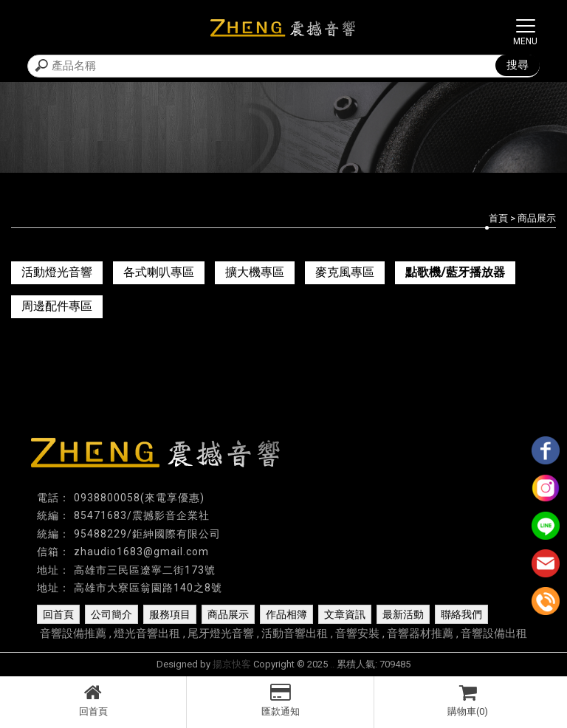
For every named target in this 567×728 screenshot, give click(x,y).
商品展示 (228, 614)
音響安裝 (357, 633)
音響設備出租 (494, 633)
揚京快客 (232, 664)
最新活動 (403, 614)
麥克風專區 (345, 272)
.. (332, 664)
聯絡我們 (461, 614)
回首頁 (93, 700)
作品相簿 (286, 614)
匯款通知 (280, 700)
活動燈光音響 (57, 272)
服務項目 (170, 614)
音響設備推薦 (73, 633)
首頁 (498, 218)
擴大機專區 (255, 272)
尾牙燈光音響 (221, 633)
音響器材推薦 (420, 633)
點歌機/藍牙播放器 (455, 272)
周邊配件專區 (57, 306)
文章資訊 (345, 614)
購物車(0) (468, 700)
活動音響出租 (295, 633)
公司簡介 (111, 614)
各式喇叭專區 (159, 272)
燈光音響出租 (147, 633)
